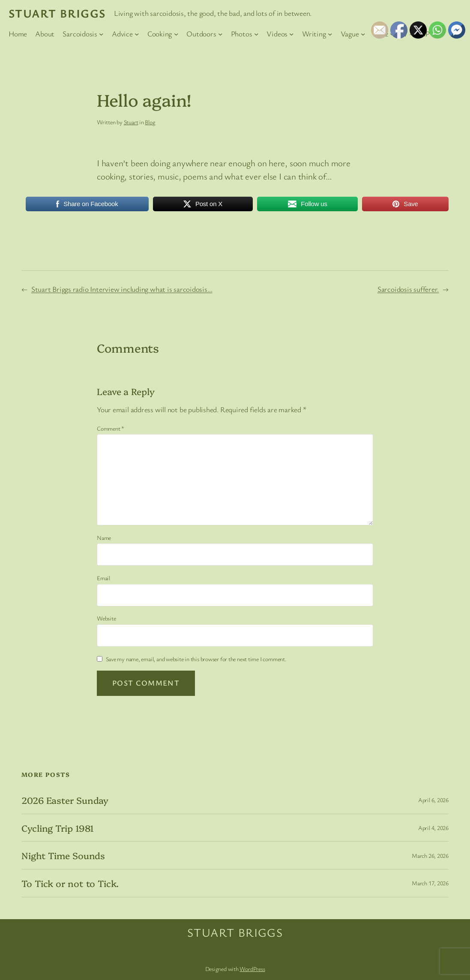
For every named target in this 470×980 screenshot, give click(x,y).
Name (104, 538)
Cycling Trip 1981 (58, 828)
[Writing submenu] (330, 34)
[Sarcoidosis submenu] (101, 34)
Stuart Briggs (57, 13)
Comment (111, 428)
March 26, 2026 (430, 856)
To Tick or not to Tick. (70, 883)
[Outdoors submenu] (220, 34)
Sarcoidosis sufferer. (408, 289)
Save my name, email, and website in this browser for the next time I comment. (196, 659)
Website (106, 618)
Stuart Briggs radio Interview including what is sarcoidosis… (122, 289)
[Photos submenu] (256, 34)
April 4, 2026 (433, 828)
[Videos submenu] (292, 34)
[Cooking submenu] (176, 34)
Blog (150, 122)
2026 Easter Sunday (65, 800)
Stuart (131, 122)
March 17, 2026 (430, 883)
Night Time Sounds (63, 855)
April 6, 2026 (433, 800)
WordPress (252, 969)
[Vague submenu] (363, 34)
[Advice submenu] (137, 34)
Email (103, 578)
